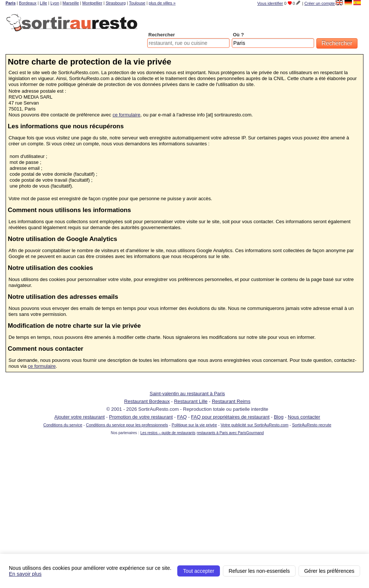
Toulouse (137, 3)
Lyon (55, 3)
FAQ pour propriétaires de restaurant (230, 417)
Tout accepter (199, 571)
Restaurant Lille (191, 401)
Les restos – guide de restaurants (168, 433)
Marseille (71, 3)
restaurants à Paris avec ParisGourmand (230, 433)
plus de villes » (162, 3)
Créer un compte (320, 3)
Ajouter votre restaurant (80, 417)
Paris (11, 3)
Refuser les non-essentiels (259, 571)
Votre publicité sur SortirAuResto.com (255, 425)
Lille (43, 3)
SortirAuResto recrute (312, 425)
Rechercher (162, 35)
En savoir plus (25, 574)
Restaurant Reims (231, 401)
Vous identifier (270, 3)
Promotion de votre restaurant (141, 417)
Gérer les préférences (329, 571)
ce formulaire (126, 115)
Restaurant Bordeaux (147, 401)
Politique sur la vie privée (194, 425)
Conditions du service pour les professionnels (127, 425)
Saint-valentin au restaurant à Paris (187, 394)
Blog (279, 417)
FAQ (182, 417)
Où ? (238, 35)
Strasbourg (116, 3)
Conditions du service (63, 425)
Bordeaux (28, 3)
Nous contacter (304, 417)
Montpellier (92, 3)
